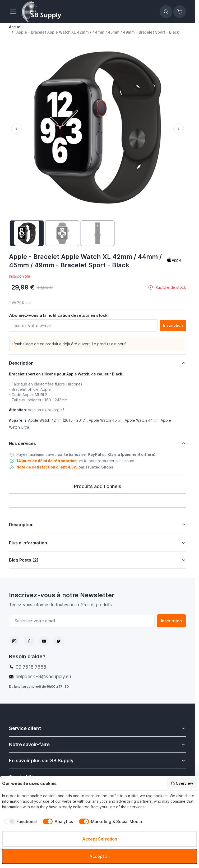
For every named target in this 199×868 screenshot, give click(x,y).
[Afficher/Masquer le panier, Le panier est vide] (180, 12)
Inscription (171, 621)
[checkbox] (19, 821)
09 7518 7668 (31, 667)
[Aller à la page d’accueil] (16, 27)
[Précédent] (15, 129)
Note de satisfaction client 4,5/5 (47, 467)
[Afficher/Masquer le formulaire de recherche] (166, 12)
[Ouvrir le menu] (14, 12)
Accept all (99, 856)
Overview (182, 783)
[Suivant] (180, 129)
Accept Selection (100, 839)
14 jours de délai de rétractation (47, 461)
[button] (174, 260)
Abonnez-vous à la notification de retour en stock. (59, 315)
